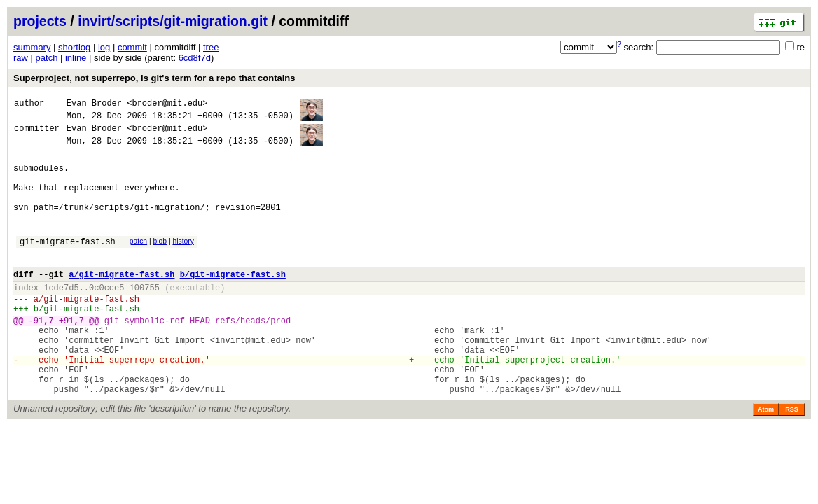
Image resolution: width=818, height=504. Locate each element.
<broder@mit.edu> (167, 105)
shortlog (74, 47)
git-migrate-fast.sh (68, 264)
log (104, 47)
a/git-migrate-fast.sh (122, 301)
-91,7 (41, 356)
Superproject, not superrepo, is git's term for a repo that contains (154, 78)
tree (211, 47)
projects (40, 21)
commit (132, 47)
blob (160, 262)
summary (32, 47)
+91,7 (71, 356)
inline (76, 58)
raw (21, 58)
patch (47, 58)
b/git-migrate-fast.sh (233, 301)
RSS (792, 460)
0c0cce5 (106, 317)
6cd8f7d (195, 58)
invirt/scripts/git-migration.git (173, 21)
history (183, 262)
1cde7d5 (61, 317)
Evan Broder (94, 105)
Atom (766, 460)
